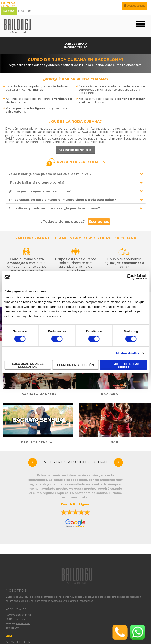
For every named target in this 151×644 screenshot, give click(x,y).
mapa (9, 635)
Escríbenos (99, 222)
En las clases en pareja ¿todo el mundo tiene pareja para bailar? (62, 200)
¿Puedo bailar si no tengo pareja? (37, 183)
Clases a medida (76, 47)
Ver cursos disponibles (75, 150)
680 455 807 (8, 6)
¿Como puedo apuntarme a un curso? (40, 191)
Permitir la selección (75, 365)
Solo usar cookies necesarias (28, 365)
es (29, 11)
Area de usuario (135, 6)
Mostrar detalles (128, 353)
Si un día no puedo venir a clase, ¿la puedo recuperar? (54, 208)
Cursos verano (76, 44)
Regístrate (9, 11)
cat (22, 11)
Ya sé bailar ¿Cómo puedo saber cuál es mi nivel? (50, 174)
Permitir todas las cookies (123, 365)
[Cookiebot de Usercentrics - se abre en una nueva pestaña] (129, 277)
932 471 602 (8, 3)
